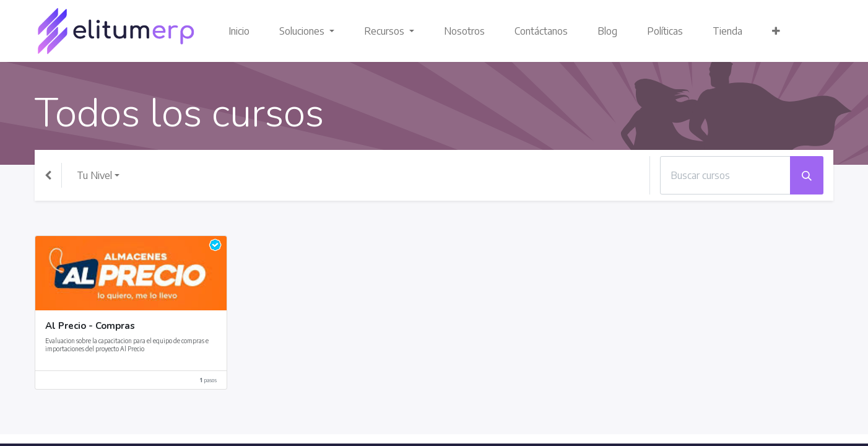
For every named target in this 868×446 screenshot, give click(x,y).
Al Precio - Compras (90, 326)
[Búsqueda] (807, 175)
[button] (776, 31)
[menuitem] (239, 31)
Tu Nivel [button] (94, 175)
